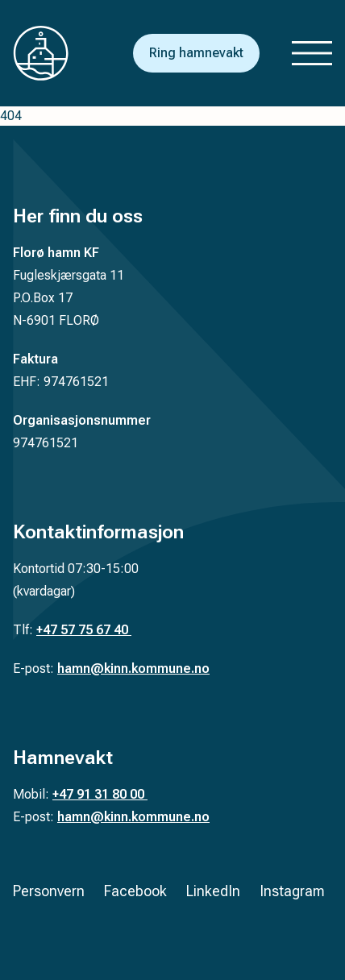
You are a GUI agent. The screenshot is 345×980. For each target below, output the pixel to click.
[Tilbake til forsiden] (53, 53)
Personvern (49, 891)
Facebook (135, 891)
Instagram (292, 891)
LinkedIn (213, 891)
